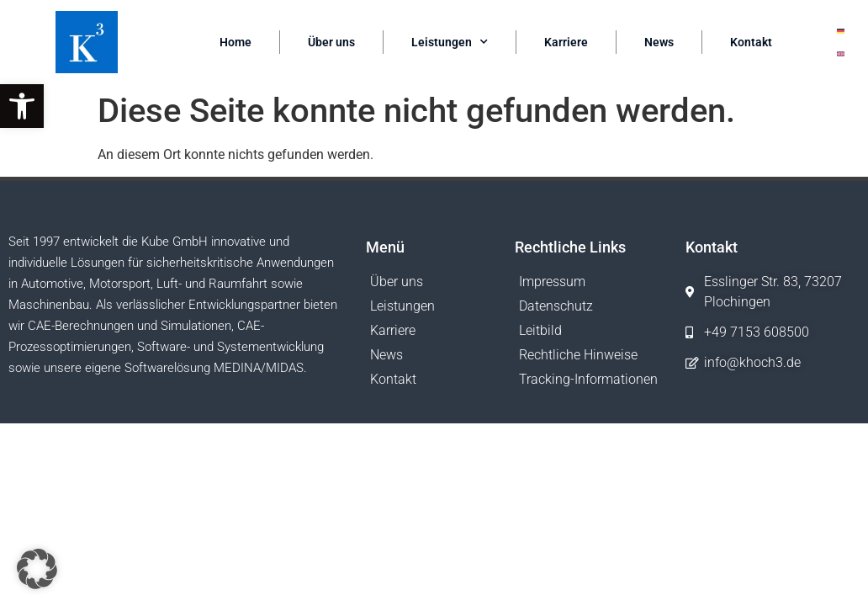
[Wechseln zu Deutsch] (841, 31)
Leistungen (450, 42)
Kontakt (751, 42)
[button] (22, 106)
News (659, 42)
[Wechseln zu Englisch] (841, 53)
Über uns (331, 42)
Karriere (566, 42)
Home (236, 42)
